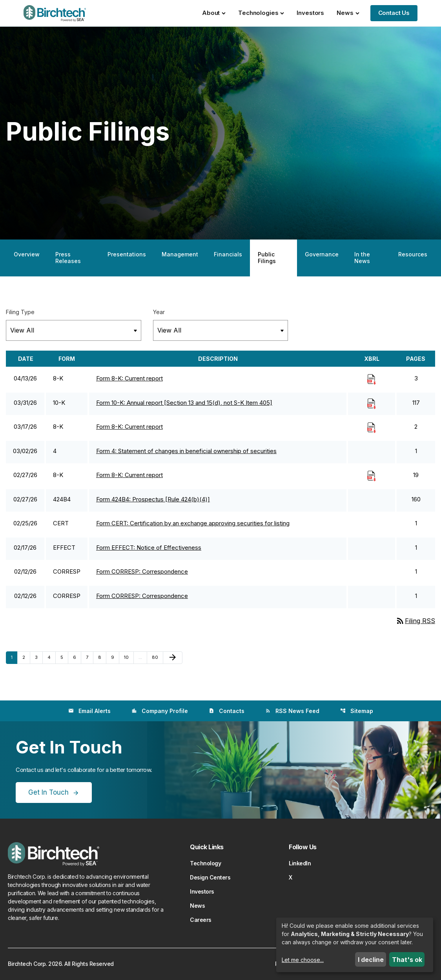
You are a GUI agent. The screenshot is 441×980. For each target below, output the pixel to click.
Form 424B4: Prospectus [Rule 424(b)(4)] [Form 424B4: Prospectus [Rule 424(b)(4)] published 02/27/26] (153, 499)
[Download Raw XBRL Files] (372, 379)
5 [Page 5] (64, 657)
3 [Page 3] (39, 657)
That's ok (407, 960)
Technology (205, 863)
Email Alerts (89, 711)
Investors (310, 13)
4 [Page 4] (51, 657)
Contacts (227, 711)
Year (159, 312)
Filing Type (20, 312)
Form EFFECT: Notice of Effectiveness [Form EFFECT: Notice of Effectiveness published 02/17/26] (149, 548)
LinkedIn (300, 863)
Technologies (261, 13)
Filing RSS (415, 621)
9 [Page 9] (115, 657)
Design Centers (210, 877)
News (348, 13)
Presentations (127, 254)
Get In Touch (48, 792)
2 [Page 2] (26, 657)
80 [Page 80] (157, 657)
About (214, 13)
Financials (228, 254)
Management (180, 254)
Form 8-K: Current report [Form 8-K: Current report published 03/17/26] (129, 427)
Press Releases (68, 258)
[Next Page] (173, 658)
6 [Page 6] (77, 657)
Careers (201, 920)
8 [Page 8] (102, 657)
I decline (371, 960)
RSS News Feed (292, 711)
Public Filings (267, 258)
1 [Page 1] (14, 657)
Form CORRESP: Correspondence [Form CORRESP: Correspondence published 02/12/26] (142, 571)
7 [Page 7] (89, 657)
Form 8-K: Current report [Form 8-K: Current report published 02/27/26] (129, 475)
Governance (322, 254)
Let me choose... (303, 960)
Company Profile (160, 711)
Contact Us (394, 13)
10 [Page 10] (129, 657)
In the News (362, 258)
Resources (413, 254)
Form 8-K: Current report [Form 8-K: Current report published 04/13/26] (129, 378)
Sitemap (357, 711)
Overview (27, 254)
